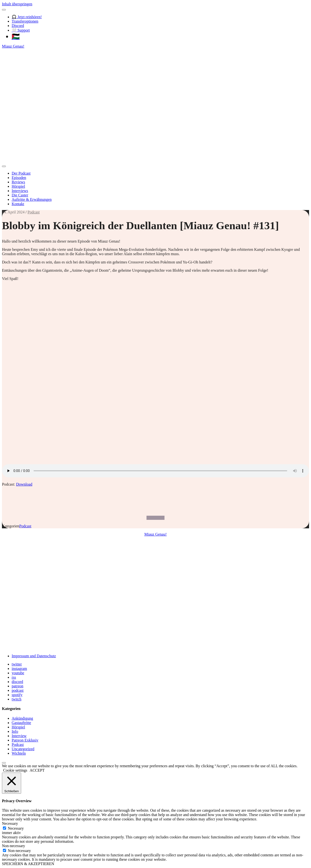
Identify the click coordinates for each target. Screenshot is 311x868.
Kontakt (18, 204)
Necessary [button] (10, 823)
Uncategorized (23, 749)
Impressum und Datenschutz (34, 656)
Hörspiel (18, 186)
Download (24, 484)
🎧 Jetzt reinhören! (27, 17)
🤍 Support (21, 30)
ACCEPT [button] (37, 770)
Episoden (19, 178)
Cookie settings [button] (15, 770)
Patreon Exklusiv (25, 740)
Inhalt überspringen (17, 4)
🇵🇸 (16, 36)
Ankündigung (22, 718)
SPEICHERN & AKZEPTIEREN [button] (28, 864)
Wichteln (19, 753)
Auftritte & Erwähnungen (32, 199)
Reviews (18, 182)
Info (15, 731)
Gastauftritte (21, 723)
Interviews (20, 191)
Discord (18, 26)
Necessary (16, 828)
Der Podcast (21, 173)
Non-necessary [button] (13, 846)
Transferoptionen (25, 21)
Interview (19, 736)
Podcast (34, 212)
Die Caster (20, 195)
